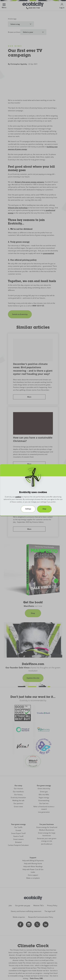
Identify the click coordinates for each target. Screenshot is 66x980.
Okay (44, 509)
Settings (28, 509)
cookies (18, 497)
